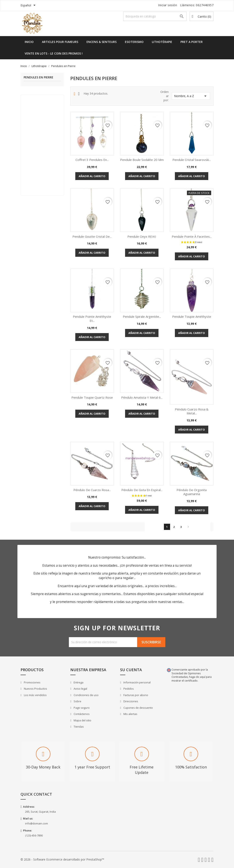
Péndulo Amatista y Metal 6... (142, 397)
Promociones (32, 682)
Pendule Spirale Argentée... (142, 317)
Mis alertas (130, 714)
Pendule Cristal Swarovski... (192, 160)
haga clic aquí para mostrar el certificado (192, 679)
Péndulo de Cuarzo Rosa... (92, 490)
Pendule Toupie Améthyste (192, 317)
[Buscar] (155, 16)
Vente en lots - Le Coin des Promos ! (54, 53)
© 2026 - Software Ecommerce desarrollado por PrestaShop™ (62, 859)
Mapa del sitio (82, 720)
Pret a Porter (192, 42)
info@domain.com (37, 823)
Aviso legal (80, 689)
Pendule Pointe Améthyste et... (92, 319)
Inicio (29, 42)
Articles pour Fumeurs (60, 42)
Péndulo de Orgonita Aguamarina (192, 492)
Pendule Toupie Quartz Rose (92, 397)
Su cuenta (131, 670)
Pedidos (128, 689)
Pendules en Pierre (38, 77)
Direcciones (130, 701)
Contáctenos (81, 714)
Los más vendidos (35, 695)
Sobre (77, 701)
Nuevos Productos (35, 689)
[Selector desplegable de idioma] (29, 6)
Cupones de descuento (138, 708)
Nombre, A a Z (191, 96)
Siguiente (188, 527)
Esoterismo (134, 42)
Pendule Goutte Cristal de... (92, 236)
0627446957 (205, 5)
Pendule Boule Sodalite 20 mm (142, 160)
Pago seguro (81, 708)
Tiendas (78, 727)
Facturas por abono (135, 695)
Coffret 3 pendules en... (92, 160)
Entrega (78, 682)
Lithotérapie (162, 42)
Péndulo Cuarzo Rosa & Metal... (192, 411)
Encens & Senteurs (102, 42)
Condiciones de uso (86, 695)
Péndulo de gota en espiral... (142, 490)
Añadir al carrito (92, 176)
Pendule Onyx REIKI (142, 236)
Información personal (137, 682)
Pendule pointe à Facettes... (192, 236)
